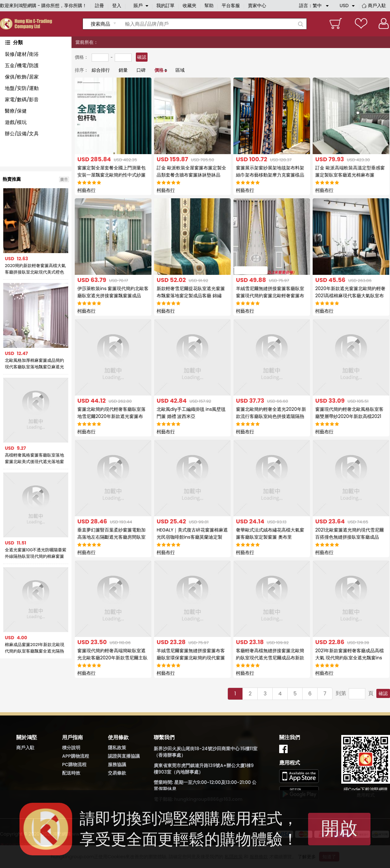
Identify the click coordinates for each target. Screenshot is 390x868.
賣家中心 (257, 6)
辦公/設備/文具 (22, 134)
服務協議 (117, 764)
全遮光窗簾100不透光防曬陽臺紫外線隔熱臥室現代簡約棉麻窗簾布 (36, 553)
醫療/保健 (16, 111)
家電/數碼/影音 (22, 99)
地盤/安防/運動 (22, 88)
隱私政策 (117, 748)
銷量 (123, 70)
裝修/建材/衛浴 (22, 54)
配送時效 (71, 773)
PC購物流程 (74, 764)
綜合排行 (101, 70)
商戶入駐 (377, 6)
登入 (117, 6)
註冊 (99, 6)
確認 (142, 57)
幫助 (209, 6)
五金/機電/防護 (22, 65)
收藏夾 (189, 6)
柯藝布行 (86, 190)
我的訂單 (165, 6)
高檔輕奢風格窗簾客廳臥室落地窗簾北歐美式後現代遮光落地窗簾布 (34, 458)
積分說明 (71, 748)
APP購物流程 (76, 756)
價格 (159, 70)
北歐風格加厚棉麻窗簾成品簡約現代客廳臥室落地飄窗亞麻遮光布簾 (34, 364)
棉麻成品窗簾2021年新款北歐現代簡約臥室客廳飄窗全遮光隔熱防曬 (35, 648)
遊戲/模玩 (16, 122)
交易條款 (117, 773)
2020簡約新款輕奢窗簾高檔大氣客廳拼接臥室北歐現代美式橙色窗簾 (35, 269)
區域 (180, 70)
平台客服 (231, 6)
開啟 (339, 828)
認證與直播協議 (124, 756)
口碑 (141, 70)
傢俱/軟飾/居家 (22, 77)
